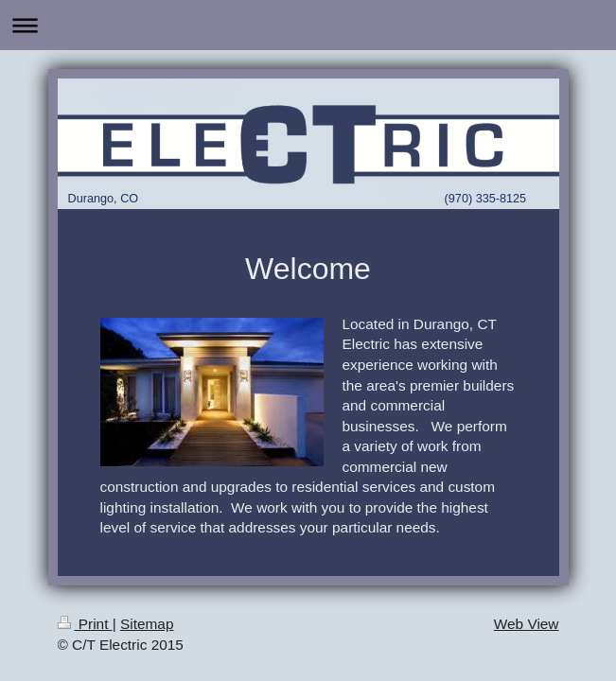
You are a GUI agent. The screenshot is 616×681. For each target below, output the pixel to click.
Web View (527, 624)
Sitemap (147, 624)
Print (85, 624)
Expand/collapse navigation (308, 25)
